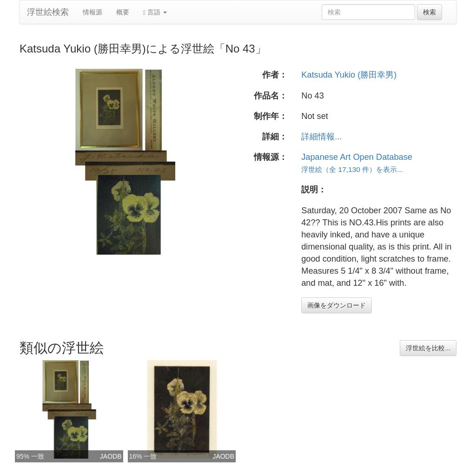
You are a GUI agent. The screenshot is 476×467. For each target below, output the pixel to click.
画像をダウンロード (337, 305)
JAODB (111, 456)
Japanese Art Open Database (357, 157)
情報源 (93, 12)
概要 (123, 12)
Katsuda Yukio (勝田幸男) (349, 75)
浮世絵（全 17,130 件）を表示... (352, 169)
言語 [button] (155, 12)
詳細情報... (321, 137)
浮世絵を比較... (428, 348)
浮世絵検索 (48, 12)
